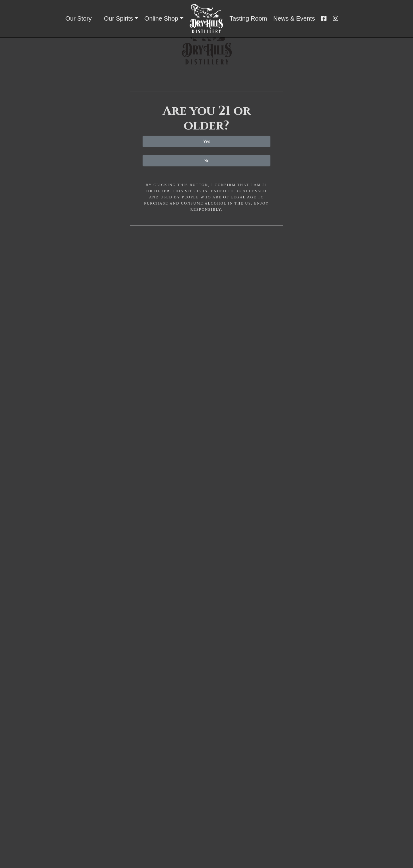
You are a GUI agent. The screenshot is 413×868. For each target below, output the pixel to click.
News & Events (294, 18)
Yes (206, 141)
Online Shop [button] (161, 18)
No (206, 160)
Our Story (79, 18)
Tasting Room (248, 18)
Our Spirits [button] (118, 18)
